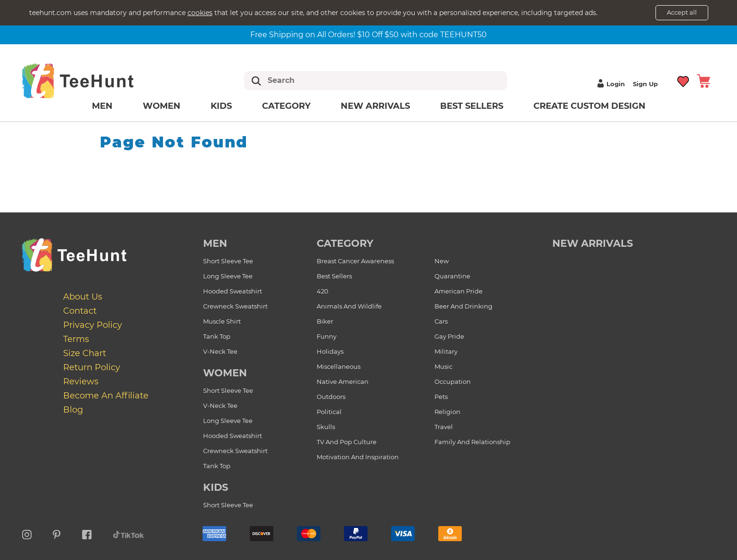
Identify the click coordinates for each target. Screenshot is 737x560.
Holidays (330, 351)
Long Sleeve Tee (228, 276)
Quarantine (452, 276)
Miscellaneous (339, 366)
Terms (76, 339)
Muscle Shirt (222, 321)
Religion (447, 412)
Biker (325, 321)
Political (329, 412)
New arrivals (375, 106)
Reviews (81, 381)
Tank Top (217, 336)
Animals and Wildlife (349, 306)
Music (443, 366)
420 (323, 291)
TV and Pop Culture (347, 442)
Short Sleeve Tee (228, 261)
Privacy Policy (93, 325)
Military (446, 351)
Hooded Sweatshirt (233, 291)
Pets (441, 397)
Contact (80, 311)
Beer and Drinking (463, 306)
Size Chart (85, 353)
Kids (221, 106)
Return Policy (92, 367)
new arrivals (593, 243)
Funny (327, 336)
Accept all (682, 12)
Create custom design (590, 106)
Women (162, 106)
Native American (343, 381)
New (442, 261)
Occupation (453, 381)
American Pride (459, 291)
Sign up (645, 84)
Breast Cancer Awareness (355, 261)
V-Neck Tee (220, 351)
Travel (444, 427)
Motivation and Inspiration (358, 457)
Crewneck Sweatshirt (235, 306)
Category (286, 106)
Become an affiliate (106, 396)
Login (610, 84)
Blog (73, 410)
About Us (83, 297)
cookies (200, 13)
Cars (441, 321)
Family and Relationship (472, 442)
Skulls (326, 427)
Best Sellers (472, 106)
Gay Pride (449, 336)
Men (102, 106)
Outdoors (331, 397)
